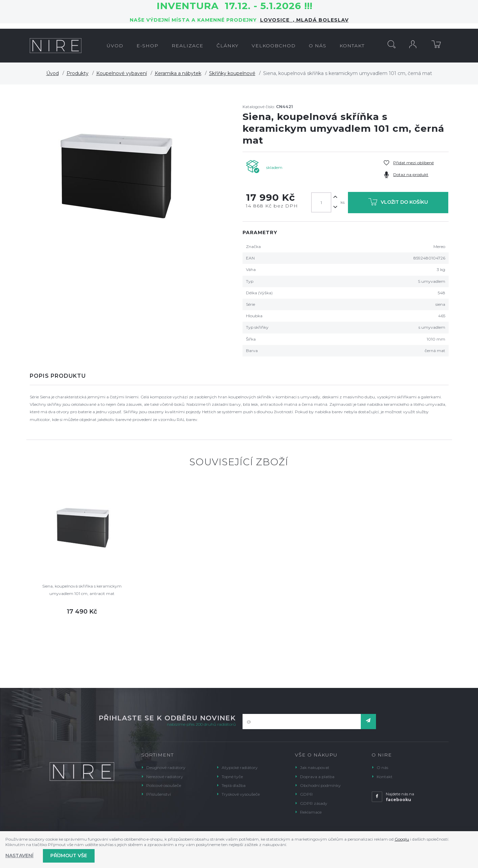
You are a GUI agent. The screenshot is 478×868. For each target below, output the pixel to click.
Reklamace (311, 812)
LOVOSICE (276, 20)
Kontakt (385, 777)
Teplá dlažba (234, 785)
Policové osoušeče (164, 785)
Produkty (78, 73)
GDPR (306, 794)
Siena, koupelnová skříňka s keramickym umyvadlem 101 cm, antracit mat (82, 590)
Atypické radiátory (240, 767)
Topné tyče (232, 777)
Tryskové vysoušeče (241, 794)
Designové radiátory (166, 767)
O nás (382, 767)
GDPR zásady (314, 803)
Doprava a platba (317, 777)
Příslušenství (159, 794)
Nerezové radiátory (165, 777)
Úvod (53, 73)
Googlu (402, 839)
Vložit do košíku (398, 203)
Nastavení (19, 855)
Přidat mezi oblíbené (413, 163)
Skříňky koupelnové (232, 73)
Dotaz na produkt (411, 175)
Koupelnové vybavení (122, 73)
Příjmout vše (69, 855)
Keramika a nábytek (178, 73)
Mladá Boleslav (322, 20)
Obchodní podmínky (320, 785)
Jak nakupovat (315, 767)
